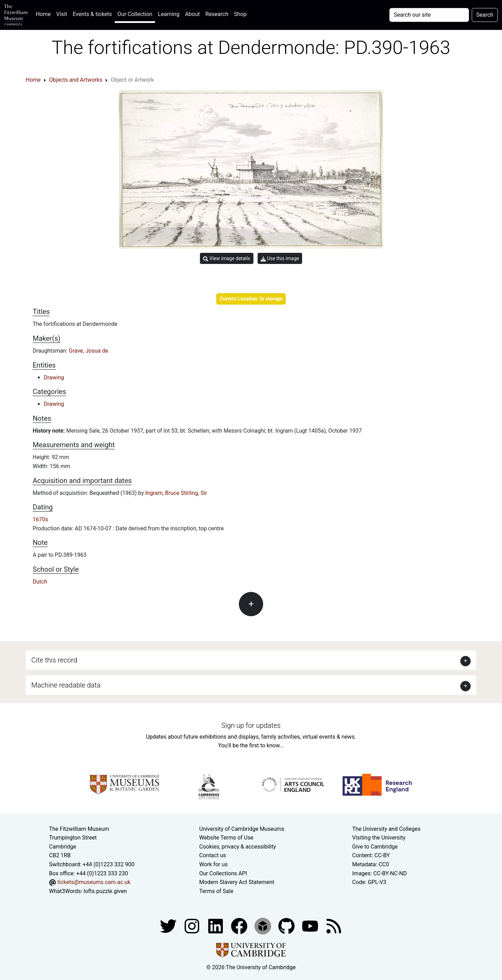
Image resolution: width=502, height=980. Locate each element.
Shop (240, 14)
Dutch (40, 582)
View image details (227, 259)
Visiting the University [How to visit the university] (379, 838)
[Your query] (429, 15)
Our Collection (135, 14)
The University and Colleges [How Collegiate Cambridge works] (386, 829)
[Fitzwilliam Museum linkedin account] (240, 926)
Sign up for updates (251, 725)
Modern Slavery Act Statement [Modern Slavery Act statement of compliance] (237, 882)
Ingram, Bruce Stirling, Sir (176, 493)
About (192, 14)
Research (217, 14)
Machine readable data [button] (66, 685)
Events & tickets (92, 14)
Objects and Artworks (76, 80)
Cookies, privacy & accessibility (238, 847)
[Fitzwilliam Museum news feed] (334, 926)
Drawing (54, 377)
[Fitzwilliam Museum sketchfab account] (264, 926)
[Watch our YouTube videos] (311, 926)
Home (45, 13)
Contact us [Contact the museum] (213, 855)
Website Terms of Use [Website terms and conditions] (226, 838)
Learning (169, 14)
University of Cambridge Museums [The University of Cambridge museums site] (242, 829)
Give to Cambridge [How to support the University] (375, 847)
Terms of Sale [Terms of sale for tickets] (216, 891)
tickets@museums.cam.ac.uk (94, 882)
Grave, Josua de (88, 351)
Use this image (280, 259)
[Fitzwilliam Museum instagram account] (193, 926)
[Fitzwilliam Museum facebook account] (216, 926)
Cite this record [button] (54, 660)
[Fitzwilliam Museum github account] (287, 926)
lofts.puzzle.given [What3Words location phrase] (105, 891)
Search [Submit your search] (485, 15)
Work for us (213, 864)
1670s (40, 519)
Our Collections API (223, 873)
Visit (62, 14)
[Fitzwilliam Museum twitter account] (169, 926)
